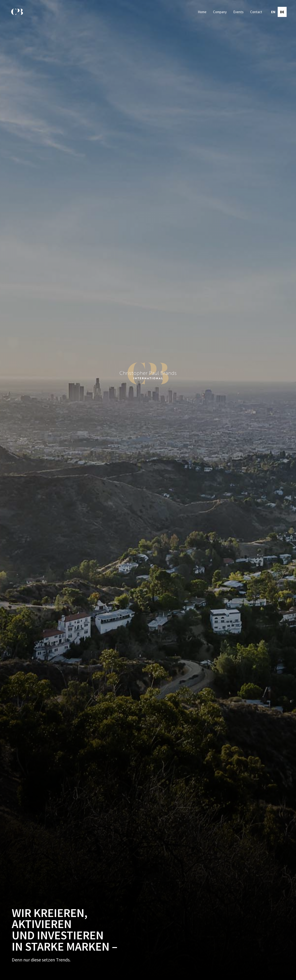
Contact (256, 12)
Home (202, 12)
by (284, 976)
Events (238, 12)
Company (220, 12)
